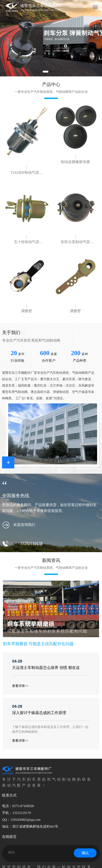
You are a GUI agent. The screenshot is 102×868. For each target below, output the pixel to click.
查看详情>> (20, 686)
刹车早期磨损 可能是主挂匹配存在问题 (38, 644)
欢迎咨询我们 (24, 525)
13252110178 (31, 543)
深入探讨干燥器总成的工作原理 (39, 713)
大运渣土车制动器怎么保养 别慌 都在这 (46, 668)
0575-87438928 (23, 806)
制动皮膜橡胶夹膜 (75, 162)
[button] (46, 72)
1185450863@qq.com (26, 820)
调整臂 (27, 311)
